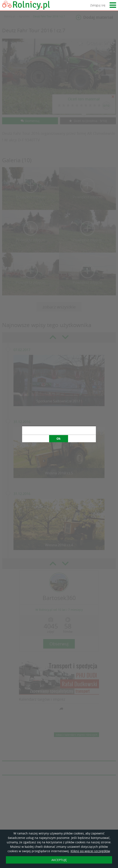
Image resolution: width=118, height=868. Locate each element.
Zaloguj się (98, 5)
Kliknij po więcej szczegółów (90, 851)
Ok (59, 439)
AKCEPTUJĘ (59, 860)
